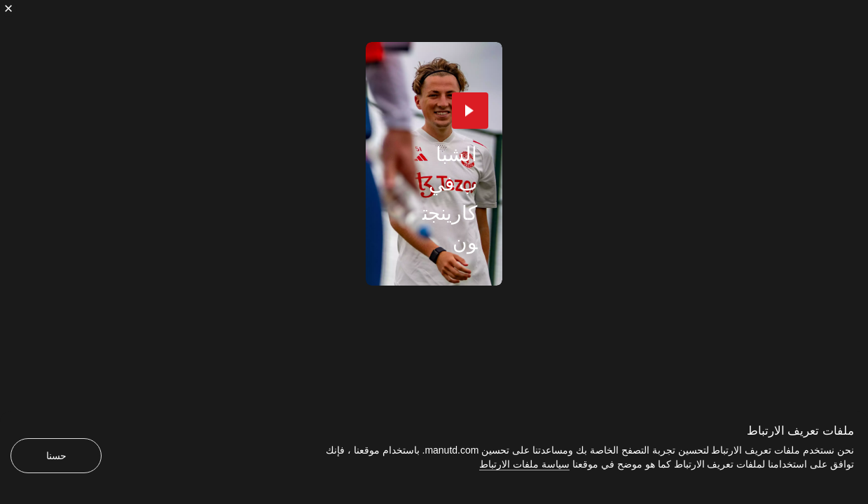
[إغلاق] (8, 8)
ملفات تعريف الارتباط (800, 431)
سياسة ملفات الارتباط (524, 464)
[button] (470, 111)
